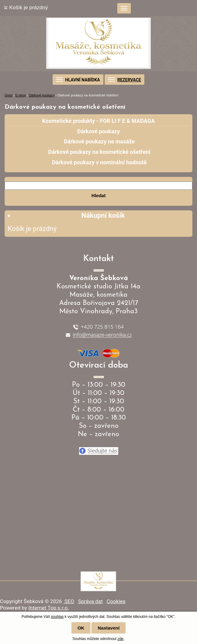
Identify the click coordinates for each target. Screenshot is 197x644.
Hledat (98, 195)
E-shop (21, 95)
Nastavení (109, 628)
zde (121, 639)
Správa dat (90, 601)
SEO (69, 601)
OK (81, 628)
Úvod (8, 95)
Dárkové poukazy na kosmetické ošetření (99, 152)
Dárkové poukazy (42, 95)
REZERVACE (129, 80)
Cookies (116, 601)
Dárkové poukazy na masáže (99, 141)
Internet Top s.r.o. (49, 608)
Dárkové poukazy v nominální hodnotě (99, 162)
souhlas (57, 617)
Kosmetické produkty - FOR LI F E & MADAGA (98, 121)
